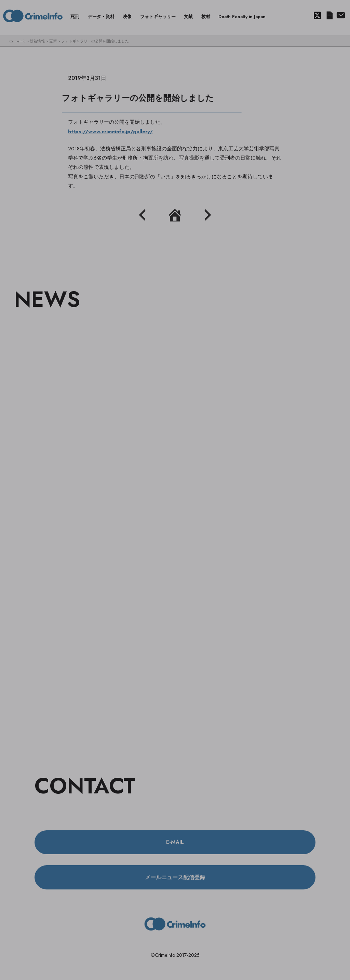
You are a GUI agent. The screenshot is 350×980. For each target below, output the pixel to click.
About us (340, 16)
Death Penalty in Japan (242, 17)
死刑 (75, 17)
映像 (127, 17)
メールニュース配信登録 (329, 16)
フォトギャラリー (158, 17)
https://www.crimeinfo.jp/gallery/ (110, 132)
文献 (188, 17)
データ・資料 (101, 17)
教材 (206, 17)
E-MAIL (175, 842)
